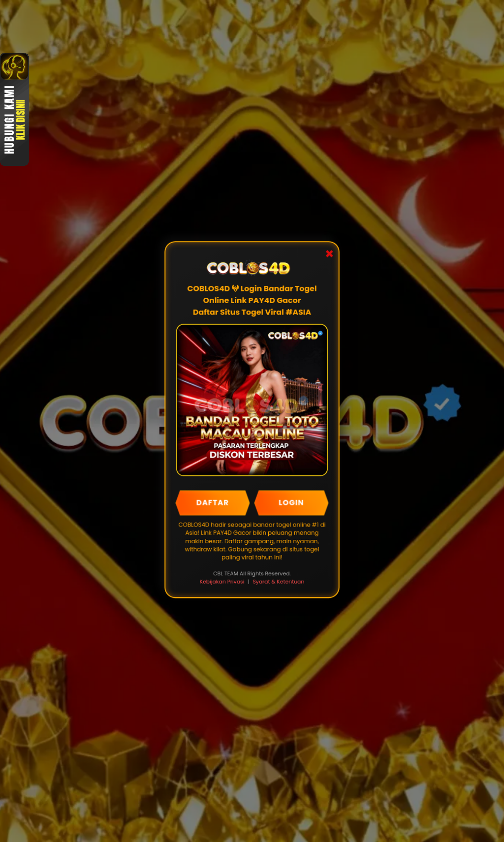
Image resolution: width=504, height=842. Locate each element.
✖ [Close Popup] (329, 255)
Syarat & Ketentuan (278, 581)
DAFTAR (213, 503)
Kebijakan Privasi (222, 581)
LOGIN (291, 503)
